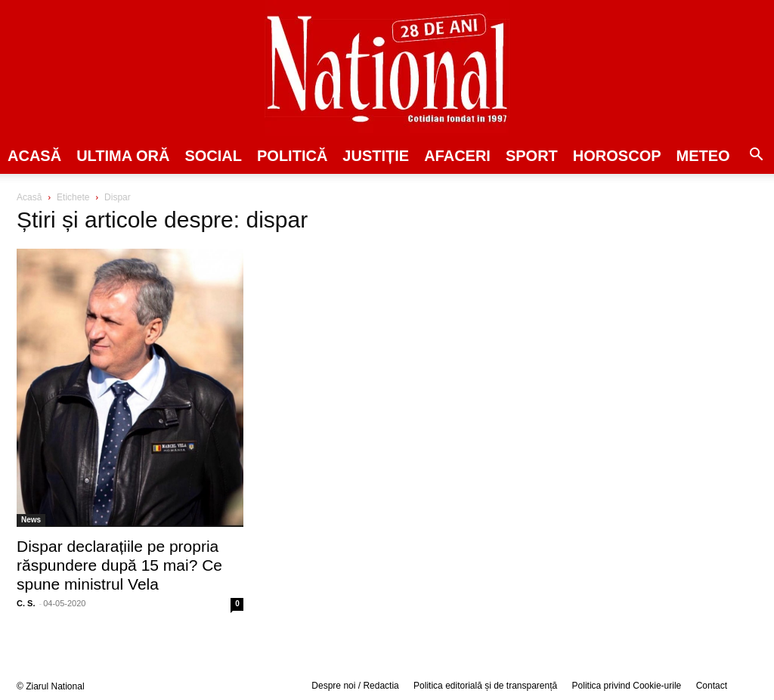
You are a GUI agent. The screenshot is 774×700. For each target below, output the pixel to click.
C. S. (26, 603)
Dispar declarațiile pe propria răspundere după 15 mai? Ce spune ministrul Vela (119, 565)
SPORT (532, 156)
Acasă (34, 156)
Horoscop (617, 156)
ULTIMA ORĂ (123, 156)
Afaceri (457, 156)
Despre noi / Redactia (355, 686)
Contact (712, 686)
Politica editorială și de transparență (485, 686)
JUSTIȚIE (376, 156)
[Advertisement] (644, 307)
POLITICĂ (292, 156)
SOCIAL (213, 156)
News (31, 520)
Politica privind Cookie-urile (627, 686)
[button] (756, 156)
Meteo (703, 156)
